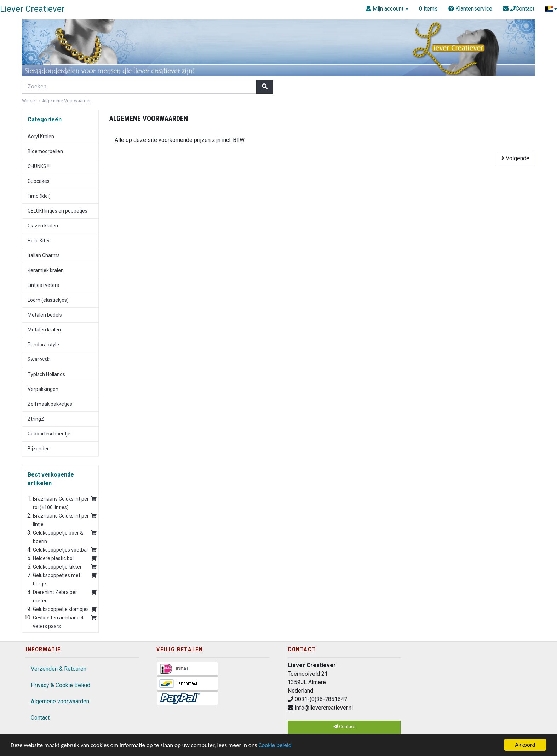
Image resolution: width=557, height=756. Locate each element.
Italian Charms (44, 255)
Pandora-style (43, 345)
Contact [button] (344, 726)
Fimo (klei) (39, 196)
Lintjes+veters (43, 285)
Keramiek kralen (46, 270)
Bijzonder (38, 449)
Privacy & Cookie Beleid (61, 685)
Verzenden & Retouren (59, 669)
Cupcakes (39, 181)
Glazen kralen (43, 226)
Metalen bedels (45, 315)
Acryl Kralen (41, 137)
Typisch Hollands (46, 374)
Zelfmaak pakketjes (50, 404)
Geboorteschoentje (49, 434)
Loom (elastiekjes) (48, 300)
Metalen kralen (44, 330)
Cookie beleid (275, 745)
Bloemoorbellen (45, 151)
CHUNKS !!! (39, 166)
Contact (40, 718)
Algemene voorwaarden (60, 701)
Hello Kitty (39, 241)
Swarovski (39, 359)
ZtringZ (36, 419)
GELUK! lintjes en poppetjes (58, 211)
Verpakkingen (43, 389)
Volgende (515, 158)
